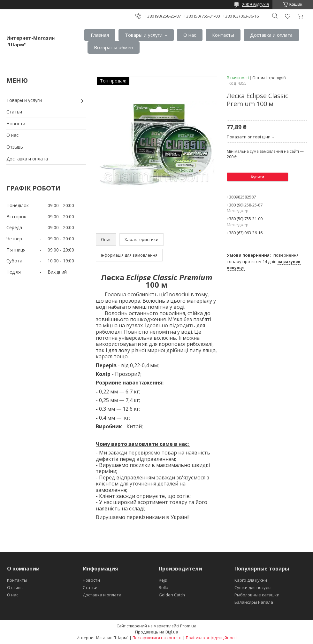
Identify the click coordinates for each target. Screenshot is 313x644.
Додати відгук (287, 16)
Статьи (14, 112)
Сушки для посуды (253, 587)
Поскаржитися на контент (157, 638)
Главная (100, 35)
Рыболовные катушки (257, 595)
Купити (257, 177)
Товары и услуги (144, 35)
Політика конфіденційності (211, 638)
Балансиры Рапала (254, 602)
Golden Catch (172, 595)
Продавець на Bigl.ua (157, 632)
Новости (16, 124)
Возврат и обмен (114, 47)
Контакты (223, 35)
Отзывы (15, 147)
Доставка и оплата (271, 35)
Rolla (164, 587)
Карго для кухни (251, 580)
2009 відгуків (256, 4)
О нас (190, 35)
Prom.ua (188, 626)
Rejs (163, 580)
